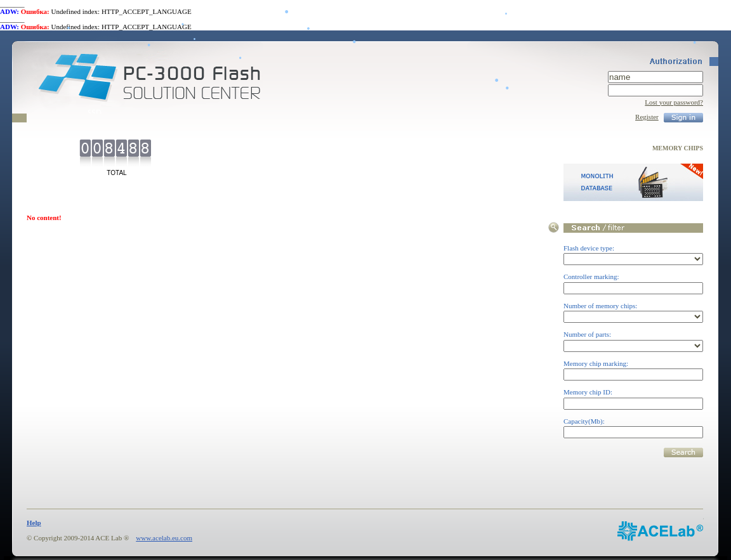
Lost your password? (674, 102)
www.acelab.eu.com (164, 538)
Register (647, 117)
